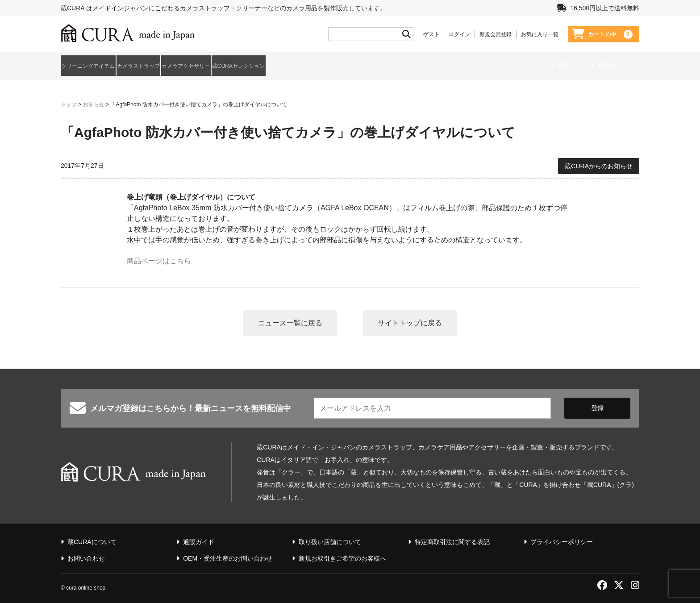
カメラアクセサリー (244, 64)
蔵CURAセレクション (325, 64)
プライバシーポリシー (562, 539)
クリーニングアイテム (92, 64)
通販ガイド (571, 65)
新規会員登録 (496, 34)
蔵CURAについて (618, 65)
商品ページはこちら (159, 257)
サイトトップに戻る (410, 319)
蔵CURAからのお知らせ (599, 162)
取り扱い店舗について (330, 539)
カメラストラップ (170, 64)
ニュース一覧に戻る (290, 319)
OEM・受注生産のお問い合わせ (228, 555)
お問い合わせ (86, 555)
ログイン (459, 34)
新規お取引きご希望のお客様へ (342, 555)
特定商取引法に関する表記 (452, 539)
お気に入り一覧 (540, 34)
